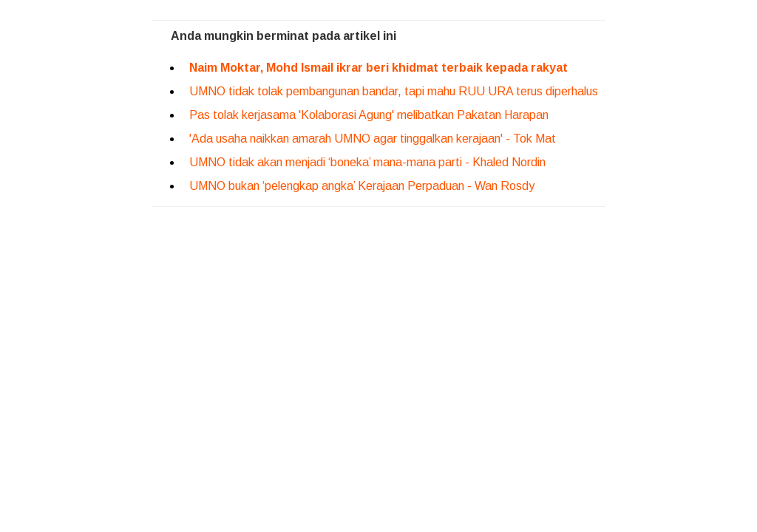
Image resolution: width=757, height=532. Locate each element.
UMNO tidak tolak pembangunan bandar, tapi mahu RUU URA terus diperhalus (394, 91)
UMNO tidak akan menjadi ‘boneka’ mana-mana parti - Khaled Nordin (367, 162)
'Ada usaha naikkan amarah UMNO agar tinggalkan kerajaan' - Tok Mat (373, 139)
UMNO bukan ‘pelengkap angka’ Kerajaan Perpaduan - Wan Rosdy (362, 186)
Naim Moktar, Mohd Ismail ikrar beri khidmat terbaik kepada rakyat (378, 68)
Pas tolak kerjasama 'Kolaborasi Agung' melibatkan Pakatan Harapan (369, 115)
